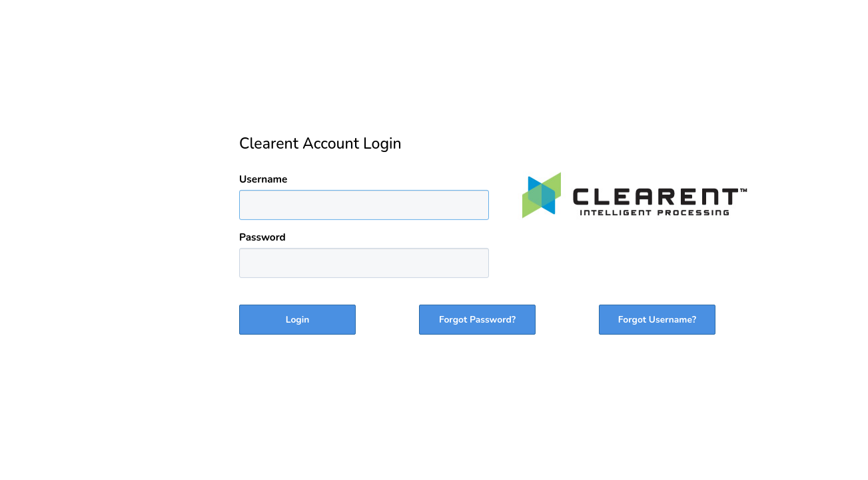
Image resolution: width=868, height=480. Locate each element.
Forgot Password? (477, 320)
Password (262, 237)
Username (263, 179)
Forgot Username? (657, 320)
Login (298, 320)
